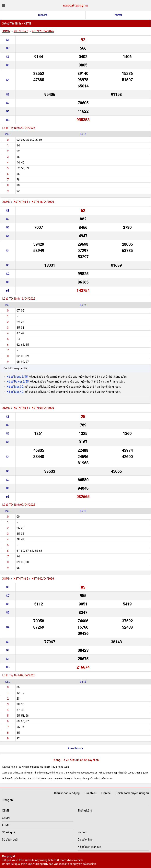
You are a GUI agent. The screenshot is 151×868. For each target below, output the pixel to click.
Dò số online (85, 840)
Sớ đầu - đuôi (10, 840)
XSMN (118, 15)
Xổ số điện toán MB (89, 847)
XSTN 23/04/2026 (43, 31)
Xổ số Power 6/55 (18, 382)
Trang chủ (8, 800)
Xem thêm (76, 748)
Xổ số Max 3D (15, 387)
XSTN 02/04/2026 (43, 579)
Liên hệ (106, 793)
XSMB (6, 811)
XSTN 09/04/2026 (43, 408)
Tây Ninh (43, 15)
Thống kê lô (85, 811)
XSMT (6, 825)
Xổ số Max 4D (15, 392)
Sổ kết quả (8, 832)
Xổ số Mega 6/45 (17, 377)
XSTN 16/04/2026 (43, 202)
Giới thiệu (91, 793)
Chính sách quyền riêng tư (132, 793)
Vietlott (82, 832)
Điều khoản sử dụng (67, 793)
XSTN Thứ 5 (21, 31)
